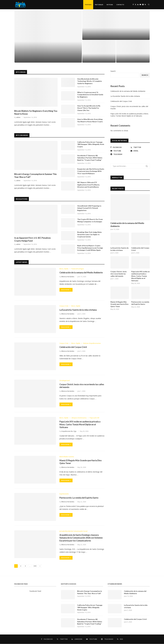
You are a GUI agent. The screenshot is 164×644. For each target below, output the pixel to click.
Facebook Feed (35, 591)
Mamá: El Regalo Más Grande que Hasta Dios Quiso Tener (119, 304)
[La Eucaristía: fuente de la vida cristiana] (116, 25)
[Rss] (145, 5)
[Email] (140, 151)
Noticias (110, 5)
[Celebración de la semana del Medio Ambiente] (48, 36)
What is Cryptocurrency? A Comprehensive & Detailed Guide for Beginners (90, 95)
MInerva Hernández (68, 277)
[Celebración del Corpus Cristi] (99, 52)
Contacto (120, 5)
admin (18, 117)
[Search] (149, 5)
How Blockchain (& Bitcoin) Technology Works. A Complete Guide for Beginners (89, 81)
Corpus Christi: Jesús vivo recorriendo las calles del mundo (119, 274)
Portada (88, 5)
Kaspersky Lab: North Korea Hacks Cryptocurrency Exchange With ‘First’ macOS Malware (91, 171)
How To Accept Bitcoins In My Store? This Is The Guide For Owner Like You (89, 108)
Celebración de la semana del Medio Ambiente (81, 273)
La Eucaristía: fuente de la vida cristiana (78, 310)
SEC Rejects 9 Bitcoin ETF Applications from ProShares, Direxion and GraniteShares (89, 185)
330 (35, 566)
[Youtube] (140, 5)
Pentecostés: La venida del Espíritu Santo (79, 498)
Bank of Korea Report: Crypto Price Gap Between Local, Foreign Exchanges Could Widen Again (91, 248)
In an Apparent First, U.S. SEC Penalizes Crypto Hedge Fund (33, 239)
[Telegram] (143, 5)
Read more (66, 290)
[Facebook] (133, 5)
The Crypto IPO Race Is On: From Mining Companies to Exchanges (90, 221)
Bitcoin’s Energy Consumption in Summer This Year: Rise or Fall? (35, 176)
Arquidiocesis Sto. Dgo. (69, 431)
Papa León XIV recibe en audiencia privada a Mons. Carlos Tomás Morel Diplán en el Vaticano (80, 425)
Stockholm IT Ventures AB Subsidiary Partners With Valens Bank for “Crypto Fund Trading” (90, 158)
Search (113, 71)
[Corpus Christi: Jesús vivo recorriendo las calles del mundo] (133, 52)
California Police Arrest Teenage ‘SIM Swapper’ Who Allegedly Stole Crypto (91, 144)
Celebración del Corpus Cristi (73, 347)
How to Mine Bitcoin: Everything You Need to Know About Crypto (90, 120)
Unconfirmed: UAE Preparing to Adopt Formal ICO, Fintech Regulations (89, 208)
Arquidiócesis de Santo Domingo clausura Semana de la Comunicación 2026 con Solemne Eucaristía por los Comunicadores (81, 538)
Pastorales (99, 5)
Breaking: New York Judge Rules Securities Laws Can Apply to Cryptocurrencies (90, 234)
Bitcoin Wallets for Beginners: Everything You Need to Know (36, 112)
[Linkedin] (138, 5)
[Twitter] (135, 5)
